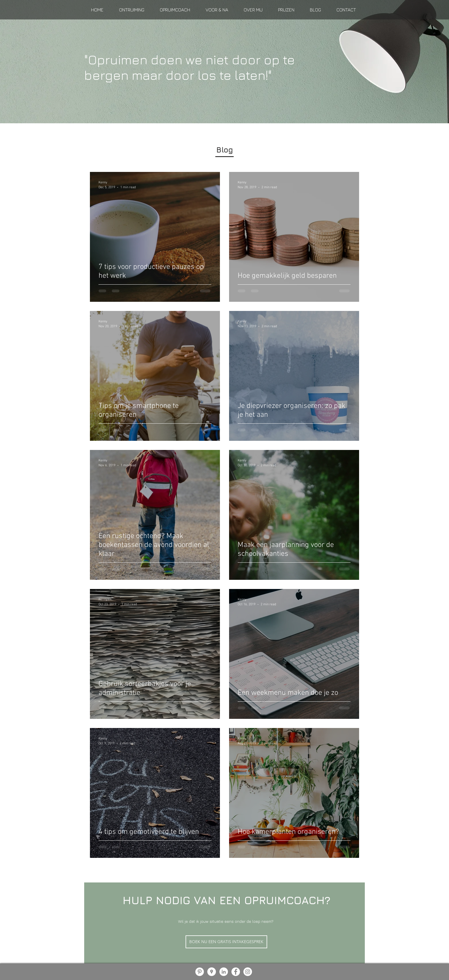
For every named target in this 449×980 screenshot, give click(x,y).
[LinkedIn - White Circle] (224, 972)
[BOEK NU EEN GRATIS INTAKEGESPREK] (226, 942)
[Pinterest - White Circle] (200, 972)
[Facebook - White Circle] (236, 972)
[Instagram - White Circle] (248, 972)
